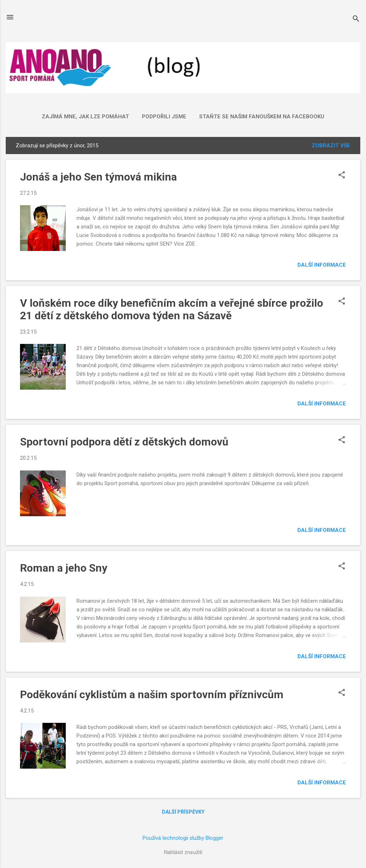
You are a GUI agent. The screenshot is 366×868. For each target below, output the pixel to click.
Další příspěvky (183, 812)
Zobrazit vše (331, 146)
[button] (342, 176)
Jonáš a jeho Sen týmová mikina (98, 177)
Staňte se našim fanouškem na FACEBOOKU (262, 117)
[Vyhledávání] (356, 19)
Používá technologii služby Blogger (183, 838)
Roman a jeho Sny (64, 568)
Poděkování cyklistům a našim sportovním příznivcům (152, 694)
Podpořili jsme (164, 117)
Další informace (322, 265)
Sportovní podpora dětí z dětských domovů (124, 442)
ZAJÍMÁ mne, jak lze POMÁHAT (85, 117)
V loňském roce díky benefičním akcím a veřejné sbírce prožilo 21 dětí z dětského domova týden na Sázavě (172, 309)
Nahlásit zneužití (183, 852)
